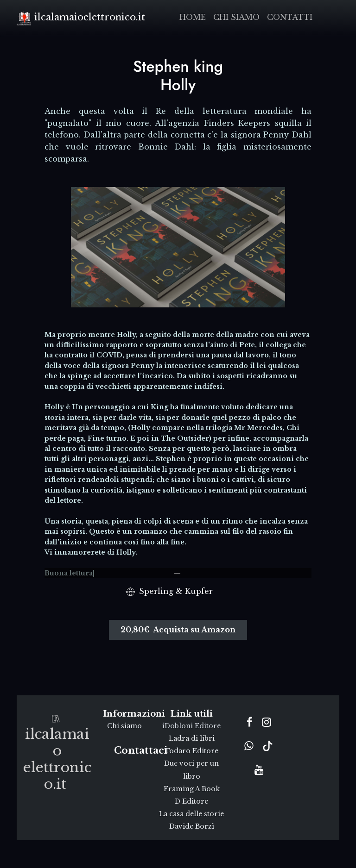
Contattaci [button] (141, 750)
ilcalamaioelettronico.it (81, 18)
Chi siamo (236, 17)
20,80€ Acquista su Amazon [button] (178, 630)
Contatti (290, 17)
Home (193, 17)
